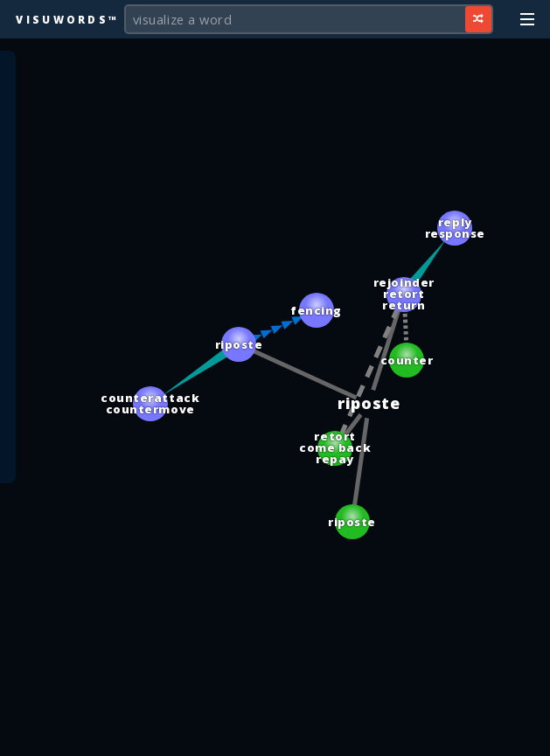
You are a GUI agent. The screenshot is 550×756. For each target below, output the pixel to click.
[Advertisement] (275, 734)
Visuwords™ (67, 19)
